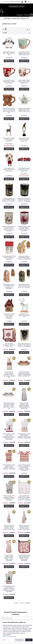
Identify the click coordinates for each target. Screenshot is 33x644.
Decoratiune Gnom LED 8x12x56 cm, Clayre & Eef (24, 139)
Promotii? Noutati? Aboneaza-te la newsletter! (16, 613)
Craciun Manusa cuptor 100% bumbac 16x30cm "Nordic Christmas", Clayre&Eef (9, 467)
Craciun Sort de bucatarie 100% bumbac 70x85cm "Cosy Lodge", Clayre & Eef (9, 375)
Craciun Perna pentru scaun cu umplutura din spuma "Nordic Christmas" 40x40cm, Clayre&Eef (24, 468)
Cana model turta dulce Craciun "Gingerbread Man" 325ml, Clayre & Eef (9, 110)
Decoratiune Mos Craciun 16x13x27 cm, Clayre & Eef (9, 170)
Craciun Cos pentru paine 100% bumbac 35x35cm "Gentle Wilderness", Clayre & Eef (9, 406)
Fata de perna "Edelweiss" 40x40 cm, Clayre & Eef (9, 345)
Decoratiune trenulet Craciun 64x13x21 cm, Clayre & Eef (24, 170)
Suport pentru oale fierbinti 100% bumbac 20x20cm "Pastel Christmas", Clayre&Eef (24, 498)
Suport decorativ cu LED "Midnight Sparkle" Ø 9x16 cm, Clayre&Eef (9, 200)
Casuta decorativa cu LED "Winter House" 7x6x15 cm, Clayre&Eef (24, 286)
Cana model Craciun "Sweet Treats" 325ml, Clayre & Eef (9, 82)
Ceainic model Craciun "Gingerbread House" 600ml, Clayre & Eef (24, 110)
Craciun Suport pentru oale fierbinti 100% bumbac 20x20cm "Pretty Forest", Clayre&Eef (24, 558)
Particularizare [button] (19, 640)
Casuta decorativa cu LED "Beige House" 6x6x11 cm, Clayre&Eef (24, 258)
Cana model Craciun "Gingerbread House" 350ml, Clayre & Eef (24, 53)
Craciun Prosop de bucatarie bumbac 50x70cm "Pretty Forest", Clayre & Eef (9, 527)
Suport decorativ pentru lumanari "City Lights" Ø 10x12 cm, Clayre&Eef (24, 200)
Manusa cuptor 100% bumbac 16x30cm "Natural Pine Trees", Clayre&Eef (9, 498)
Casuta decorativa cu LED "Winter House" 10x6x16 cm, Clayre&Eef (9, 286)
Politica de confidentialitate (10, 636)
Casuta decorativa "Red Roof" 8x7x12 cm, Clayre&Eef (9, 258)
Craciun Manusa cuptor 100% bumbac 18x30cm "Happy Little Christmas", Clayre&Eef (24, 436)
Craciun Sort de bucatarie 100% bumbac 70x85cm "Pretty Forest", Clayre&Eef (9, 558)
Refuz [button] (4, 640)
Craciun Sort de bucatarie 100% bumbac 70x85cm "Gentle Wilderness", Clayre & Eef (24, 406)
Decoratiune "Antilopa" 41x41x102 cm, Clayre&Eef (9, 139)
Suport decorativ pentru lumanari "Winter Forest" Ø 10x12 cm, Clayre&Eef (9, 229)
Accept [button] (29, 640)
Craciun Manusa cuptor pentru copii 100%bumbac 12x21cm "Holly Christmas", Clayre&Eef (9, 437)
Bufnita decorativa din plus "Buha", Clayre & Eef (9, 53)
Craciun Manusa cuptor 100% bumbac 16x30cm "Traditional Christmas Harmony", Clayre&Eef (9, 589)
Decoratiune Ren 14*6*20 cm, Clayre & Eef (24, 315)
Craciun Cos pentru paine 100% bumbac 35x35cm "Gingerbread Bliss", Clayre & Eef (24, 374)
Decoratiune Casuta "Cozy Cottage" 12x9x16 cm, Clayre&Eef (9, 316)
